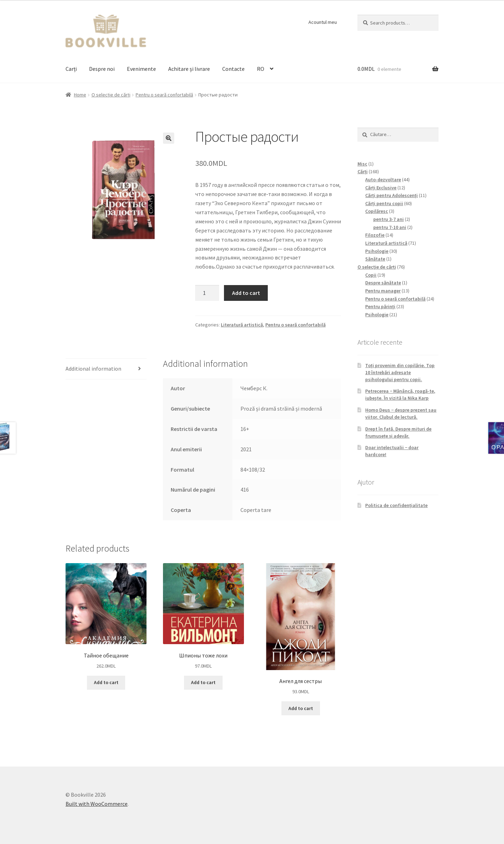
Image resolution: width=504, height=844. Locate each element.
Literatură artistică (242, 325)
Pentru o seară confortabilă (164, 95)
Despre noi (102, 69)
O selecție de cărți (111, 95)
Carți (71, 69)
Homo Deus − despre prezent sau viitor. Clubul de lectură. (401, 413)
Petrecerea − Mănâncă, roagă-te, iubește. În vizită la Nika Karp (400, 394)
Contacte (233, 69)
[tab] (106, 369)
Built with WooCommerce (97, 804)
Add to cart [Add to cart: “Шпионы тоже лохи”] (203, 682)
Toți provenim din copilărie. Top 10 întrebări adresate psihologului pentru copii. (400, 372)
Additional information (93, 369)
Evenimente (141, 69)
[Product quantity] (207, 293)
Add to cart (246, 293)
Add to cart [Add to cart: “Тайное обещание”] (106, 682)
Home (80, 95)
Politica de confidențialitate (396, 505)
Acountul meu (323, 22)
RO (261, 69)
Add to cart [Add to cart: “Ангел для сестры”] (301, 708)
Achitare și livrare (189, 69)
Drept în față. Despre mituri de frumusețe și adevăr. (398, 432)
